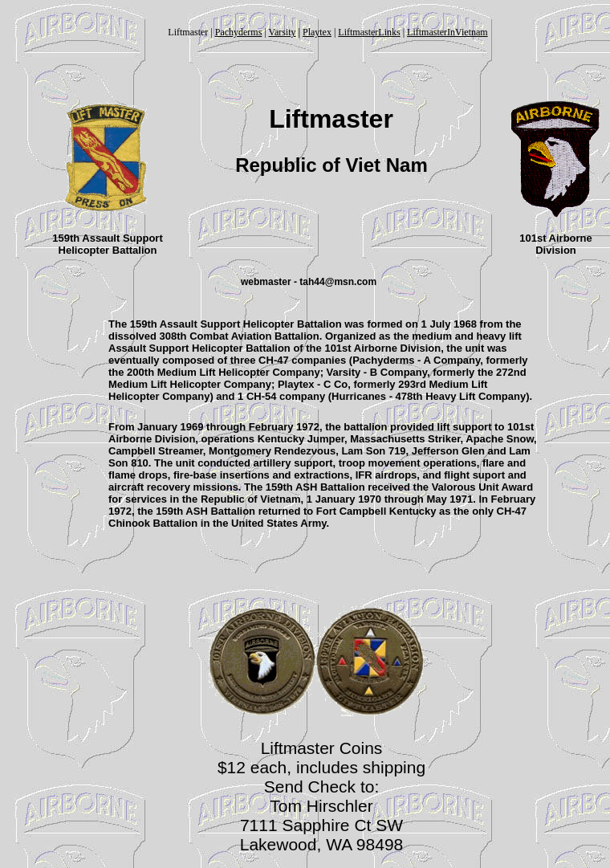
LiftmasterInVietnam (447, 32)
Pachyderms (239, 32)
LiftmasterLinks (369, 32)
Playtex (317, 32)
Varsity (283, 32)
